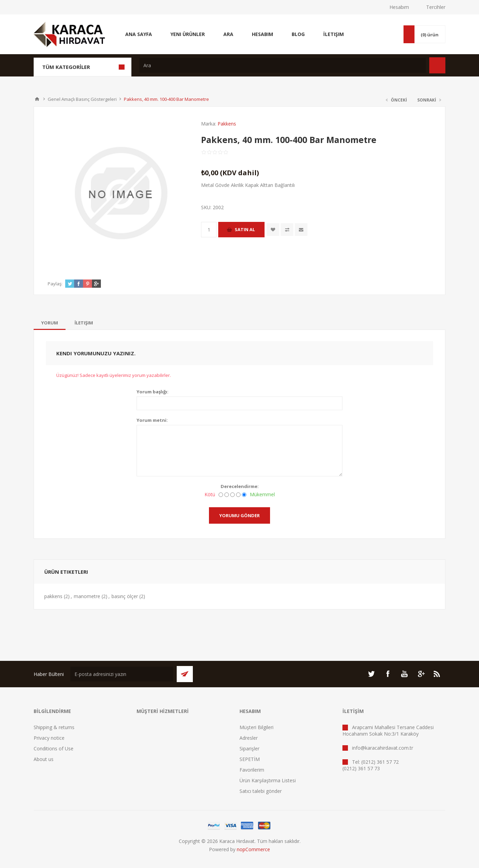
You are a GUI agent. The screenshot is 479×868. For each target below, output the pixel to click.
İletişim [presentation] (84, 323)
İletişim (334, 34)
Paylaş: (55, 284)
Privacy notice (49, 738)
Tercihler (436, 7)
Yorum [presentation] (50, 323)
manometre (87, 596)
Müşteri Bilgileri (256, 727)
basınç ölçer (125, 596)
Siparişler (249, 748)
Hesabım (399, 7)
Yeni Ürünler (188, 34)
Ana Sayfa (139, 34)
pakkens (53, 596)
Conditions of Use (54, 748)
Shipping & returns (54, 727)
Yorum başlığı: (153, 392)
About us (44, 759)
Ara (228, 34)
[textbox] (283, 65)
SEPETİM (250, 759)
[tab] (50, 323)
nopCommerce (253, 849)
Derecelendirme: (240, 486)
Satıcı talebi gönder (261, 791)
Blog (298, 34)
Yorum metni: (152, 420)
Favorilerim (252, 770)
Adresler (249, 738)
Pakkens (227, 124)
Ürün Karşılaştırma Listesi (268, 780)
